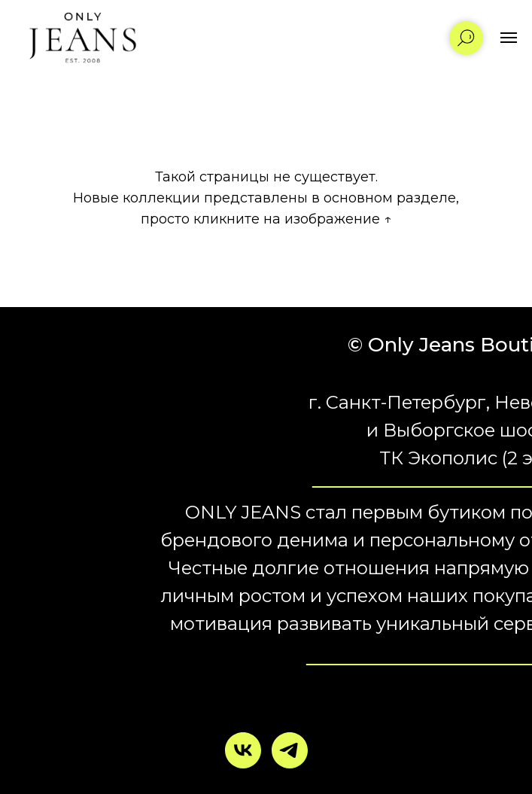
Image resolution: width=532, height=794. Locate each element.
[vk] (243, 750)
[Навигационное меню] (509, 38)
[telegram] (290, 750)
